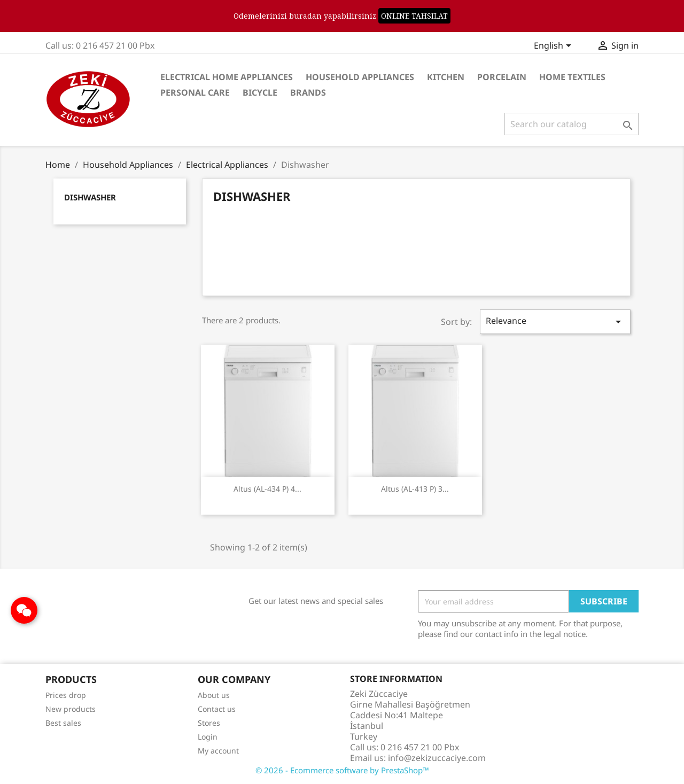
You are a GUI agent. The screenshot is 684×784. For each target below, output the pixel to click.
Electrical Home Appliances (227, 77)
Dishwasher (90, 197)
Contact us (217, 709)
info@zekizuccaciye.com (437, 758)
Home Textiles (572, 77)
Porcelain (502, 77)
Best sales (63, 723)
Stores (209, 723)
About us (214, 695)
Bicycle (260, 92)
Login (208, 737)
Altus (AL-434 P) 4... (267, 489)
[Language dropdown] (554, 46)
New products (71, 709)
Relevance (555, 321)
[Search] (572, 124)
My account (218, 751)
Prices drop (66, 695)
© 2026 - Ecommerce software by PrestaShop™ (342, 770)
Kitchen (446, 77)
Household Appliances (360, 77)
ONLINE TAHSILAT (414, 16)
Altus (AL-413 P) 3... (415, 489)
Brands (308, 92)
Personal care (195, 92)
